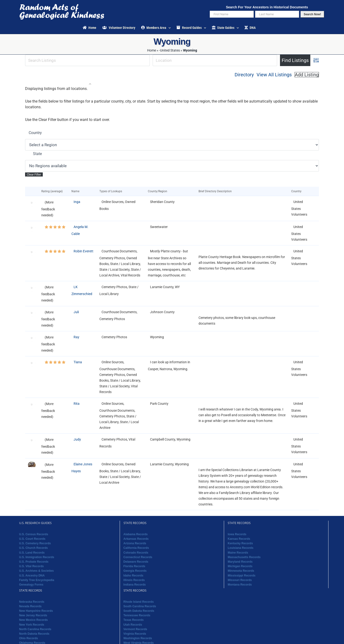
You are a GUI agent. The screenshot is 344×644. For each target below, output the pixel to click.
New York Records (32, 625)
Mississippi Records (242, 576)
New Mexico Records (33, 620)
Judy (77, 439)
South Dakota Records (139, 611)
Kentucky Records (240, 543)
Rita (77, 404)
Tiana (78, 362)
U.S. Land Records (32, 553)
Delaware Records (136, 562)
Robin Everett (83, 251)
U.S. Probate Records (34, 562)
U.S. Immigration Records (37, 557)
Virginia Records (135, 634)
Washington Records (138, 638)
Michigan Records (240, 566)
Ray (76, 337)
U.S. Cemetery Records (35, 543)
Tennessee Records (137, 615)
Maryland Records (240, 562)
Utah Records (133, 625)
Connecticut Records (138, 557)
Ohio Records (29, 638)
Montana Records (240, 585)
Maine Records (238, 553)
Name (76, 191)
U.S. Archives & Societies (36, 571)
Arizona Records (135, 543)
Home (152, 50)
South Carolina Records (140, 606)
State (37, 154)
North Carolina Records (35, 629)
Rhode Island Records (139, 602)
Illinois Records (134, 580)
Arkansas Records (136, 539)
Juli (76, 312)
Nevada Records (30, 606)
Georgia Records (135, 571)
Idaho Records (133, 576)
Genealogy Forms (31, 585)
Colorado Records (136, 553)
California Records (136, 548)
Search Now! (312, 14)
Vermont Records (135, 629)
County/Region (159, 191)
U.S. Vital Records (31, 566)
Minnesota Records (241, 571)
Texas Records (134, 620)
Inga (77, 202)
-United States (169, 50)
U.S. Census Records (34, 534)
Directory (244, 75)
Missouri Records (240, 580)
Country (35, 133)
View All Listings (274, 75)
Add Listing (307, 75)
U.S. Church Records (33, 548)
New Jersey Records (33, 615)
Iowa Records (237, 534)
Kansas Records (239, 539)
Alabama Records (136, 534)
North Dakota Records (34, 634)
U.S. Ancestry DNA (32, 576)
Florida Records (134, 566)
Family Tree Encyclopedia (37, 580)
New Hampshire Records (36, 611)
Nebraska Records (32, 602)
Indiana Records (135, 585)
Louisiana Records (240, 548)
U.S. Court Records (32, 539)
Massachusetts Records (244, 557)
